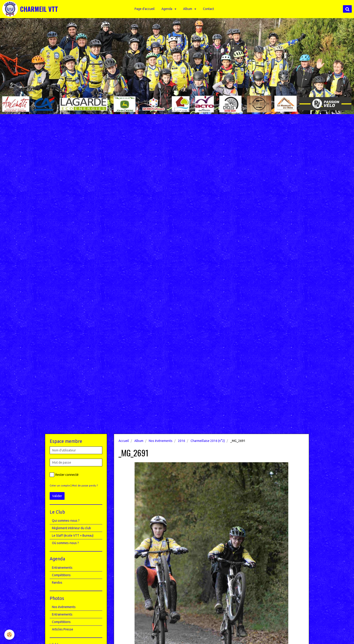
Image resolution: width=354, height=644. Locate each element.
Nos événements (161, 441)
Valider (57, 496)
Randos (57, 583)
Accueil (124, 441)
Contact (209, 9)
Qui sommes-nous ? (66, 521)
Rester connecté (64, 475)
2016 (182, 441)
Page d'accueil (145, 9)
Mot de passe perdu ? (85, 486)
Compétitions (61, 575)
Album (188, 9)
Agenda (168, 9)
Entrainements (62, 568)
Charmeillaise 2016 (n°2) (208, 441)
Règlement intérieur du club (71, 528)
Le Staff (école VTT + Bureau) (73, 535)
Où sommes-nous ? (65, 543)
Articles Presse (63, 629)
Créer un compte (60, 486)
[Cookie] (10, 635)
